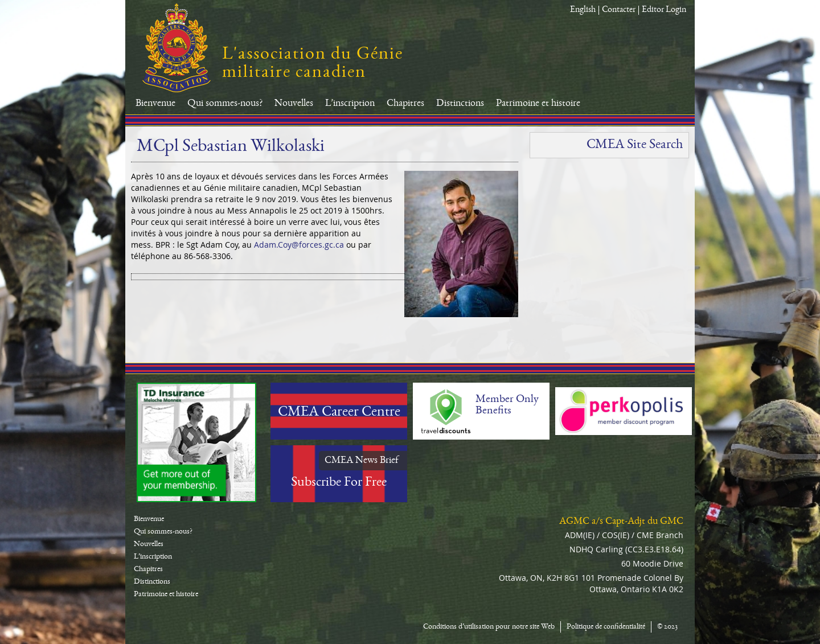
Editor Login (664, 10)
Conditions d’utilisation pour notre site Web (489, 627)
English (583, 10)
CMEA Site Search (635, 145)
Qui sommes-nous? (225, 104)
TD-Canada (196, 442)
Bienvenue (155, 104)
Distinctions (460, 104)
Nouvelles (294, 104)
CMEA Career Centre (339, 413)
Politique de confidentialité (606, 627)
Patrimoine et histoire (538, 104)
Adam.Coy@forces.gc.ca (299, 245)
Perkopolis (624, 411)
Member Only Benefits (507, 405)
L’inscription (350, 104)
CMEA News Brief (362, 461)
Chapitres (405, 104)
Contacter (619, 10)
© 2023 (667, 627)
